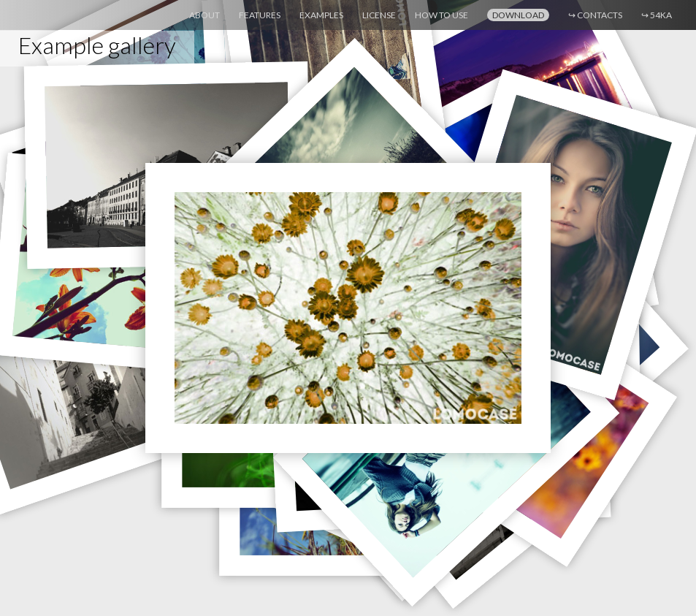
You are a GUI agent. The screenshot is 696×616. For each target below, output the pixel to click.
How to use (441, 15)
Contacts (595, 15)
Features (260, 15)
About (204, 15)
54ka (657, 15)
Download (518, 15)
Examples (321, 15)
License (379, 15)
